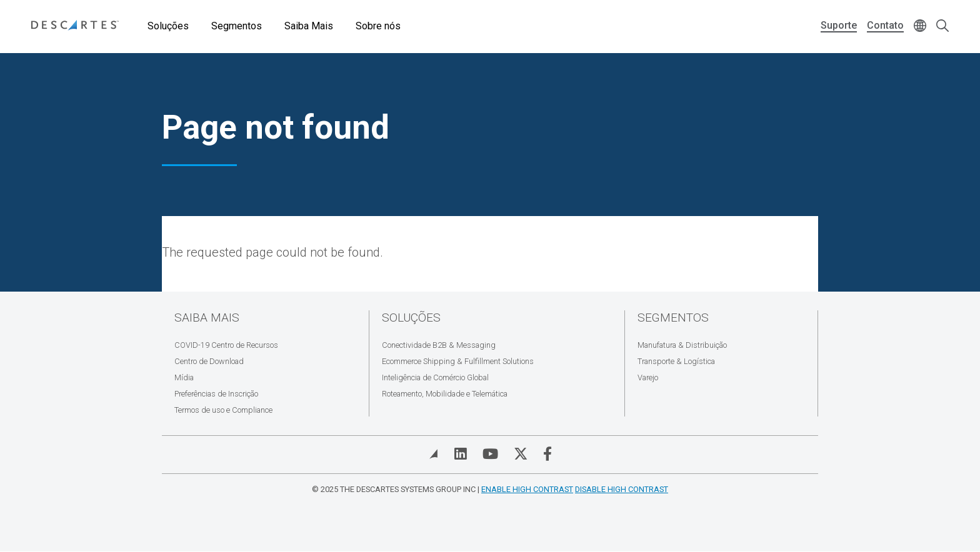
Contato (885, 25)
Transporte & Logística (676, 361)
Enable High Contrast (527, 489)
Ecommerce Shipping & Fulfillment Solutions (458, 361)
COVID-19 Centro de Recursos (226, 345)
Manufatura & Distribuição (682, 345)
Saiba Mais (309, 26)
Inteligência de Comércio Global (435, 377)
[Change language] (920, 27)
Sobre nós (378, 26)
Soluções (168, 26)
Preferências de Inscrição (216, 394)
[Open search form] (942, 27)
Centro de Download (209, 361)
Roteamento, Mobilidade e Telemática (445, 394)
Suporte (839, 25)
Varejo (648, 377)
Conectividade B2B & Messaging (439, 345)
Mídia (184, 377)
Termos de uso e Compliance (223, 410)
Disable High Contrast (622, 489)
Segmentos (237, 26)
